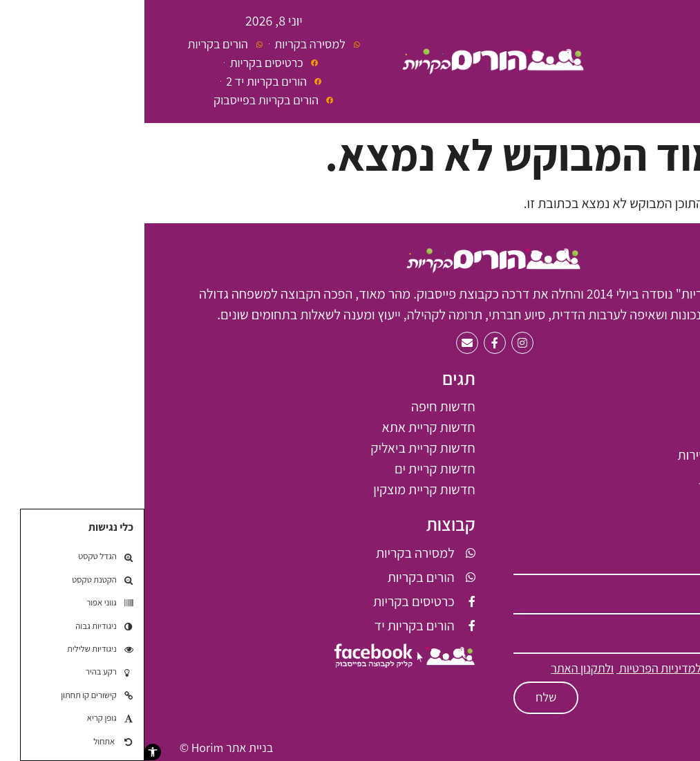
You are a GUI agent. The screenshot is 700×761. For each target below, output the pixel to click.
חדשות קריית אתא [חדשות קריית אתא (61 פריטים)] (284, 427)
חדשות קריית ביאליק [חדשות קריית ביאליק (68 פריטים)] (278, 448)
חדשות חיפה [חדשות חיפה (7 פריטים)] (299, 406)
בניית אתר (105, 748)
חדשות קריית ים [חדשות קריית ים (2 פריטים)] (291, 469)
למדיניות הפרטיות (514, 668)
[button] (8, 752)
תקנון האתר (638, 748)
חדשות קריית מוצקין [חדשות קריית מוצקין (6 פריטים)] (280, 489)
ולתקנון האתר (438, 668)
